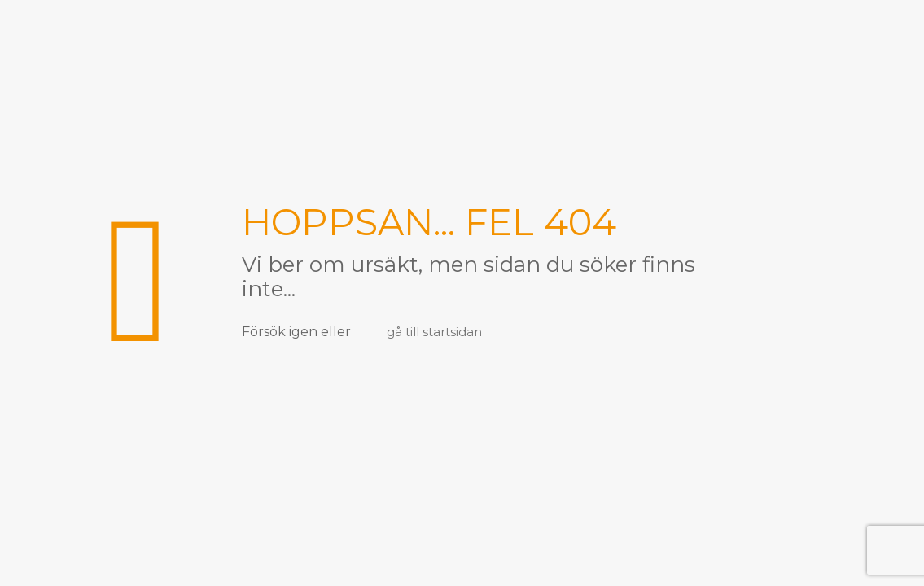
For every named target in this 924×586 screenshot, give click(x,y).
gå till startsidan (434, 332)
